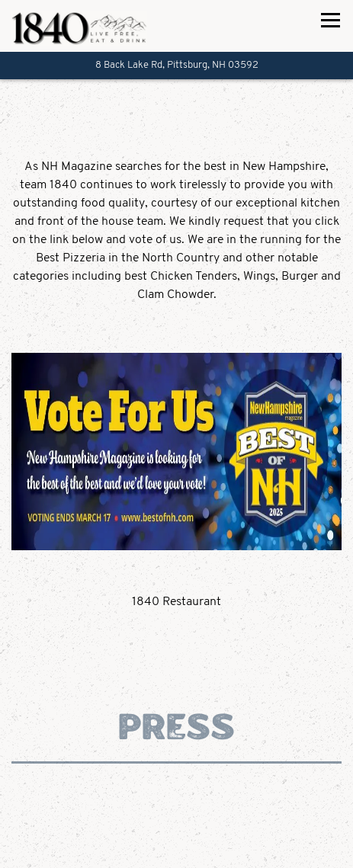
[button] (176, 313)
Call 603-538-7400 (177, 849)
